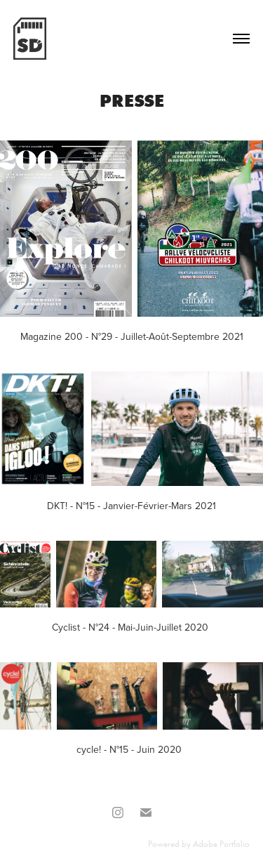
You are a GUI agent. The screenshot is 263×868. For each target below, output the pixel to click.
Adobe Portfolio (221, 844)
